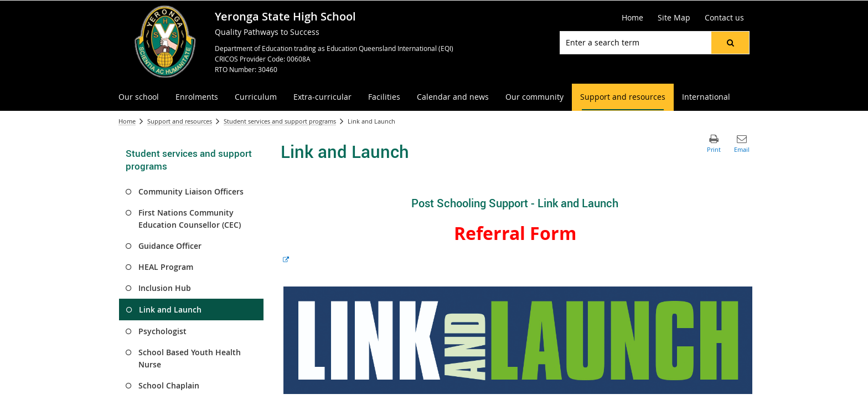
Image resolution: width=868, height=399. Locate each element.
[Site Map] (674, 18)
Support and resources (180, 121)
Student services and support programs (280, 121)
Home (127, 121)
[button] (730, 43)
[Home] (632, 18)
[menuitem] (139, 97)
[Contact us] (724, 18)
